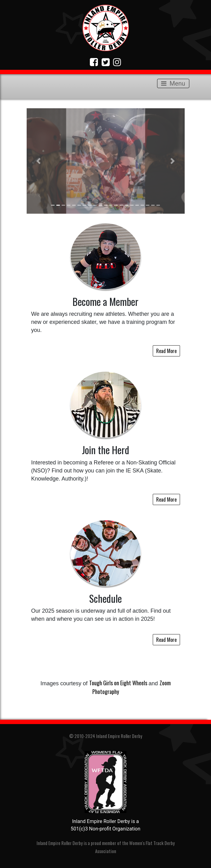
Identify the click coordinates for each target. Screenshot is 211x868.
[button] (39, 161)
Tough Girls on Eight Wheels (118, 683)
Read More (166, 351)
